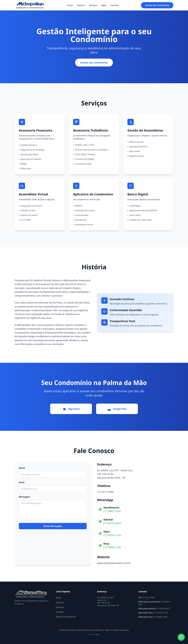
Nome (22, 468)
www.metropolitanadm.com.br (114, 563)
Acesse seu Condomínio (157, 5)
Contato (115, 5)
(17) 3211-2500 (105, 492)
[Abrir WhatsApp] (181, 637)
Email (22, 482)
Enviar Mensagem (53, 526)
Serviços (93, 5)
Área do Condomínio (66, 617)
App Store (71, 409)
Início (70, 5)
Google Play (117, 409)
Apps (104, 5)
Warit (98, 635)
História (81, 5)
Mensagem (24, 497)
